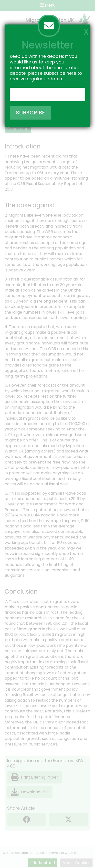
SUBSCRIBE (30, 113)
